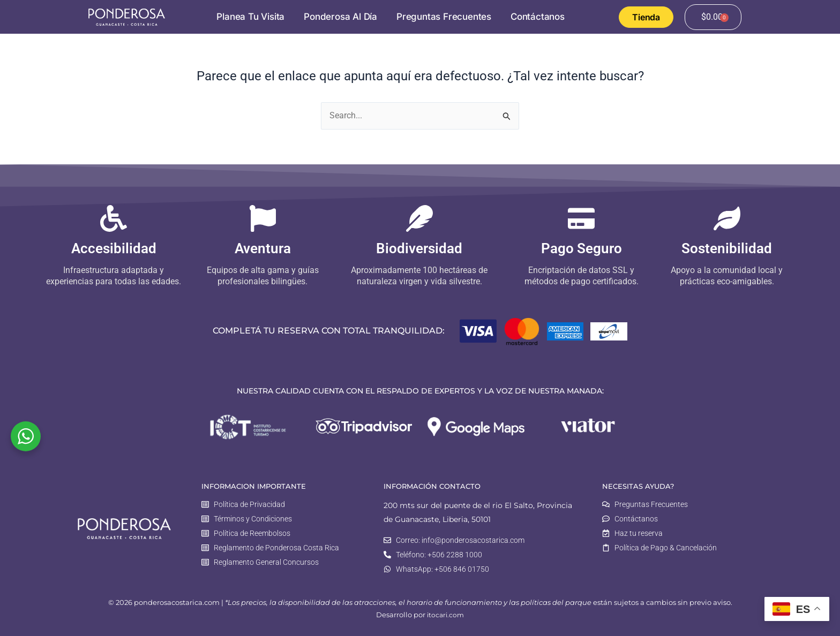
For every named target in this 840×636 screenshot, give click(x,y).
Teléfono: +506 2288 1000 (439, 554)
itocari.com (445, 615)
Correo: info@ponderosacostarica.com (460, 540)
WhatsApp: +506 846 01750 (442, 569)
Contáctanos (538, 17)
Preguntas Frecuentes (444, 17)
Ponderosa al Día (340, 17)
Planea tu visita (250, 17)
